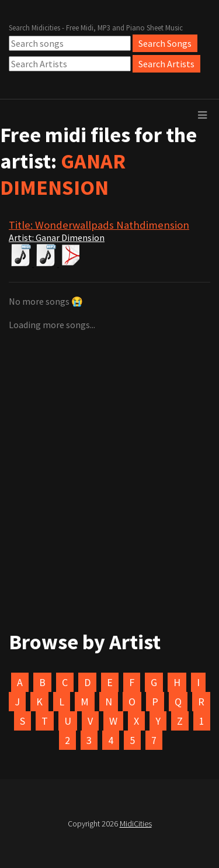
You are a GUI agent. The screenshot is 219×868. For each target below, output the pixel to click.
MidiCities (136, 824)
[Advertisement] (109, 433)
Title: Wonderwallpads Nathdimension (99, 225)
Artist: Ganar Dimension (57, 237)
